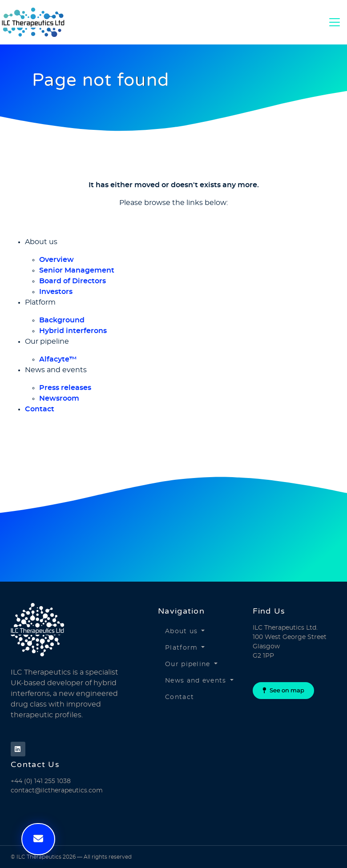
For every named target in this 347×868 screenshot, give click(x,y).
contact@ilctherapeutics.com (57, 791)
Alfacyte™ (58, 359)
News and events (196, 681)
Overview (56, 260)
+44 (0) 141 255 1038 (41, 781)
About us (181, 631)
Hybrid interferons (73, 331)
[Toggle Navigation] (335, 22)
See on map (283, 691)
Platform (181, 648)
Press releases (65, 388)
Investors (56, 292)
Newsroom (59, 398)
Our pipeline (188, 664)
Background (62, 320)
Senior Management (77, 270)
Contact (40, 409)
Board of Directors (73, 281)
